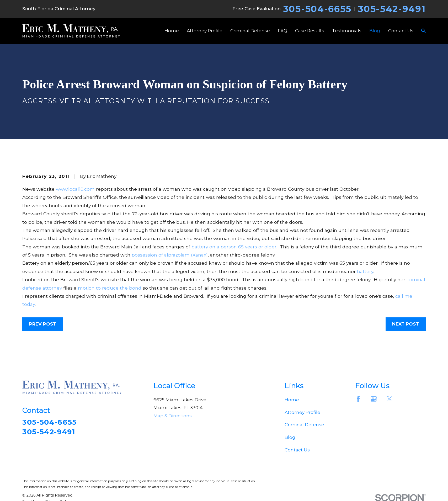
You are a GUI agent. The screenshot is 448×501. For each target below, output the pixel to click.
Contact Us (297, 450)
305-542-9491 (392, 9)
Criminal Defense (304, 425)
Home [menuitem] (172, 31)
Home (292, 400)
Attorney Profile (302, 412)
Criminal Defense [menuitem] (250, 31)
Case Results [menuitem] (310, 31)
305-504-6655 (317, 9)
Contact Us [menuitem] (401, 31)
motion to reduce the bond (110, 288)
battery (365, 271)
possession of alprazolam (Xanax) (170, 255)
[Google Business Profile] (374, 399)
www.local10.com (75, 189)
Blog (290, 437)
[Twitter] (390, 399)
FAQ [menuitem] (282, 31)
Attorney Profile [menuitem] (205, 31)
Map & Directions (173, 416)
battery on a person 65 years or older (234, 247)
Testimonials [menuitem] (347, 31)
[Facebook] (358, 399)
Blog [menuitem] (375, 31)
